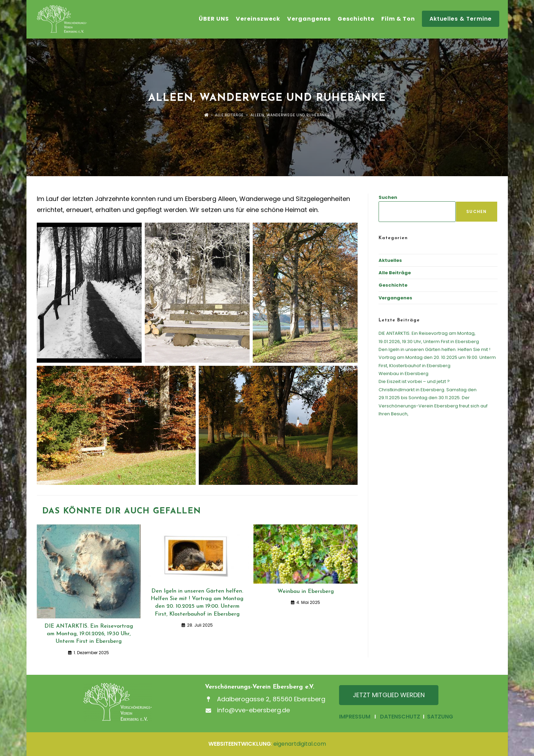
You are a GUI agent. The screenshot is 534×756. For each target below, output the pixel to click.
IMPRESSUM (355, 717)
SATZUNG (439, 717)
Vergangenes (395, 298)
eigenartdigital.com (300, 744)
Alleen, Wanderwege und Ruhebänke (290, 115)
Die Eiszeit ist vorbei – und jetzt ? (414, 381)
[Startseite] (206, 115)
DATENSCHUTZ (400, 717)
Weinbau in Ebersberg (306, 592)
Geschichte (393, 285)
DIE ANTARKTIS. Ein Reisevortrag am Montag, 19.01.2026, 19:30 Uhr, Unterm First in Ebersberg (89, 634)
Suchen (388, 197)
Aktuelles (390, 260)
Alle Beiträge (395, 273)
